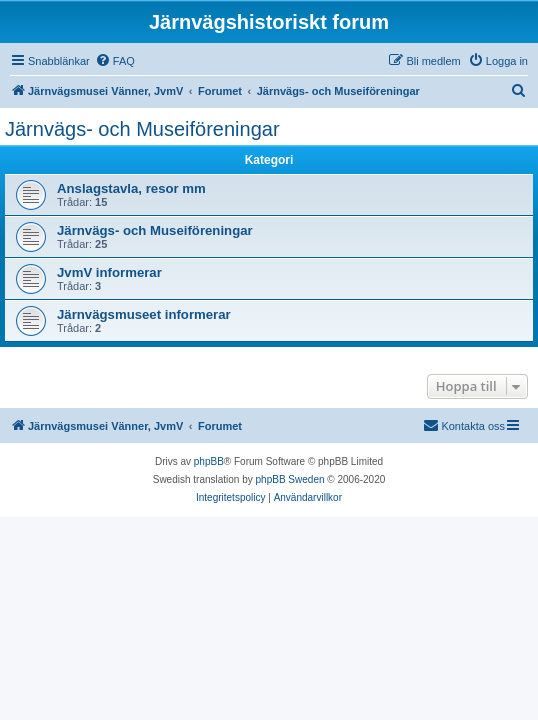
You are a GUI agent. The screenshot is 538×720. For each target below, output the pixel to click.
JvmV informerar (109, 272)
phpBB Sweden (290, 479)
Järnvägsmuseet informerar (144, 314)
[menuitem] (115, 61)
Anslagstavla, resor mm (131, 188)
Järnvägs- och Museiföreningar (142, 129)
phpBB (209, 461)
